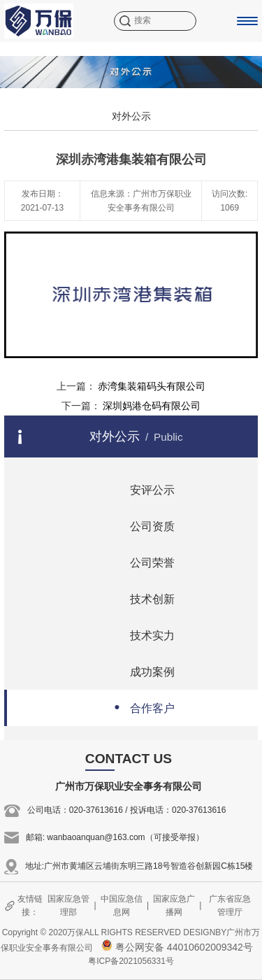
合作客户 (140, 707)
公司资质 (140, 525)
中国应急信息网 (122, 906)
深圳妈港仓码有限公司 (152, 406)
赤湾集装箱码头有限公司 (152, 386)
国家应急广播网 (174, 906)
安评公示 (140, 489)
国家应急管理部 (68, 906)
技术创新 (140, 598)
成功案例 (140, 670)
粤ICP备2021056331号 (131, 961)
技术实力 (140, 634)
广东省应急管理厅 (230, 906)
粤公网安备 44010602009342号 (177, 947)
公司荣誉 (140, 561)
